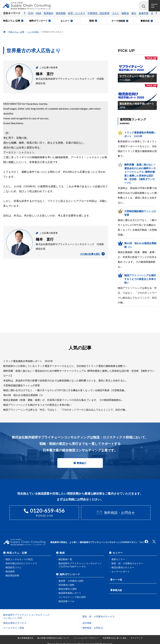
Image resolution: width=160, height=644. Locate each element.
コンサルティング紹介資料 (72, 596)
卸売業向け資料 (66, 584)
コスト (116, 15)
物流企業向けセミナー (123, 566)
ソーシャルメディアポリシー (86, 637)
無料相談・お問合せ (119, 512)
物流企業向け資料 (68, 588)
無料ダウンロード (70, 573)
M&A (38, 15)
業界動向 (49, 15)
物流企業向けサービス (15, 622)
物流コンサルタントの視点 (19, 558)
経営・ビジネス (77, 15)
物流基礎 (10, 570)
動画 (62, 552)
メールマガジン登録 (14, 627)
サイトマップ (137, 637)
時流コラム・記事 (16, 32)
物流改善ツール (66, 600)
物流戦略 (61, 15)
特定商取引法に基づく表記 (115, 637)
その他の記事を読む (92, 254)
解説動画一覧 (65, 558)
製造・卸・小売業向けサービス (99, 615)
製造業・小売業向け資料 (71, 580)
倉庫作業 (144, 15)
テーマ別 (118, 578)
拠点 (134, 15)
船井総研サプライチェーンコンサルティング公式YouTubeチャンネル (80, 564)
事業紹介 (82, 463)
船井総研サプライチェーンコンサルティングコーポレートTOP (26, 615)
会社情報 (87, 622)
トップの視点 (33, 32)
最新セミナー (118, 558)
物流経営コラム (13, 566)
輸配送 (125, 15)
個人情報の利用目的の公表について (53, 637)
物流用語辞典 (12, 574)
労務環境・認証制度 (99, 15)
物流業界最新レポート (70, 592)
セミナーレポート (121, 570)
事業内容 (118, 588)
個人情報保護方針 (26, 637)
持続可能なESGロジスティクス (21, 562)
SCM (31, 15)
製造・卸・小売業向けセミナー (127, 562)
